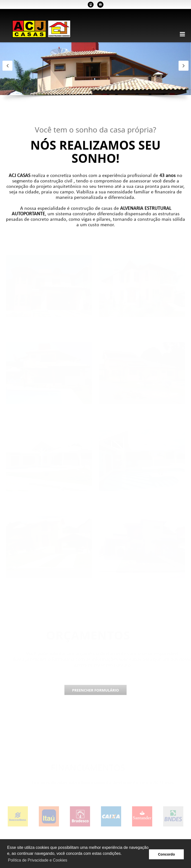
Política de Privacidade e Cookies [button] (38, 860)
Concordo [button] (166, 854)
